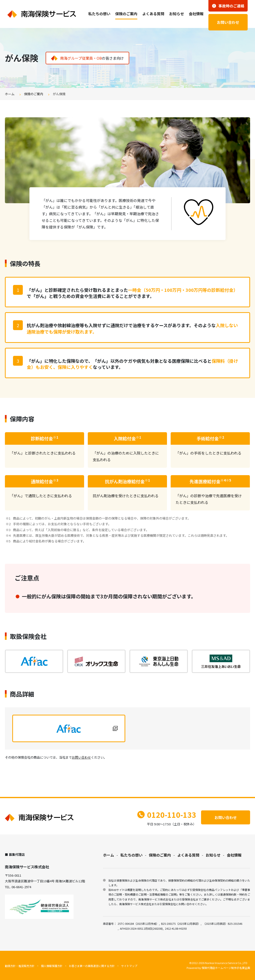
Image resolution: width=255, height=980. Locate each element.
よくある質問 (153, 14)
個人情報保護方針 (52, 966)
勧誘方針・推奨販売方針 (20, 966)
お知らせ (177, 14)
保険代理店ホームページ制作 (219, 968)
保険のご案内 (126, 14)
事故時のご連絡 (228, 6)
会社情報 (196, 14)
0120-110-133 (167, 815)
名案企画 (245, 968)
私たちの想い (99, 14)
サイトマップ (129, 966)
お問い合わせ (228, 22)
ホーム (10, 94)
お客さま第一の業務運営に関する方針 (92, 966)
